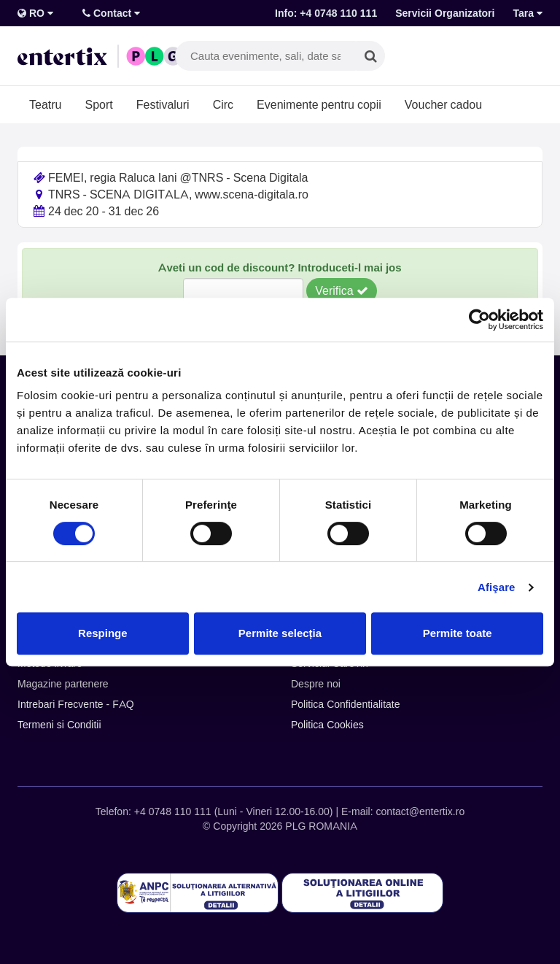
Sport (98, 104)
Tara (528, 13)
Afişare (497, 587)
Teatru (45, 104)
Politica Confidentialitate (346, 704)
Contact (111, 13)
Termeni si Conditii (59, 725)
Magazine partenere (63, 684)
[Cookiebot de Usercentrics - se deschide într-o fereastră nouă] (479, 320)
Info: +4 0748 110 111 (326, 13)
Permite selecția (280, 633)
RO (35, 13)
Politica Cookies (327, 725)
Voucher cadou (443, 104)
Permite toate (458, 633)
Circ (223, 104)
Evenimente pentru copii (319, 104)
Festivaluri (163, 104)
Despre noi (316, 684)
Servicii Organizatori (445, 13)
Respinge (103, 633)
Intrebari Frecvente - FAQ (76, 704)
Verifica (341, 290)
